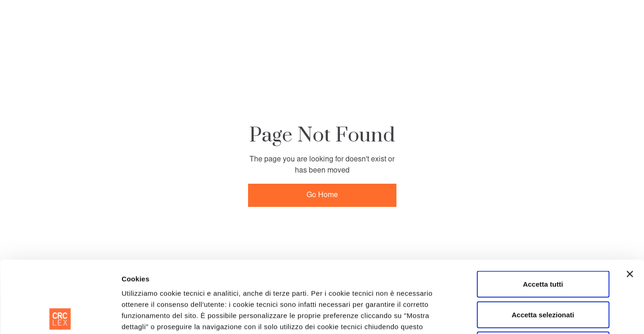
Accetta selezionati (543, 243)
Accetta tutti (543, 212)
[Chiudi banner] (630, 202)
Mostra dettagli (477, 316)
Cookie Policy (146, 277)
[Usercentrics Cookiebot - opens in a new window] (60, 316)
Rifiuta (543, 273)
